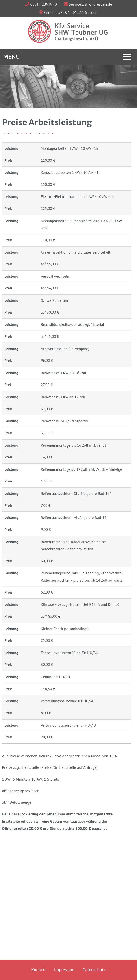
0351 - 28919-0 (44, 4)
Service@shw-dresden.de (91, 4)
